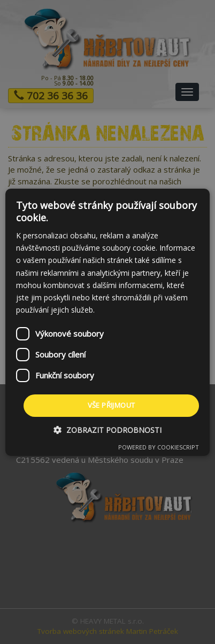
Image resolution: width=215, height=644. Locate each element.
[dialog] (107, 322)
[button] (107, 430)
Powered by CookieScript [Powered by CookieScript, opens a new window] (159, 447)
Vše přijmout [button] (112, 405)
